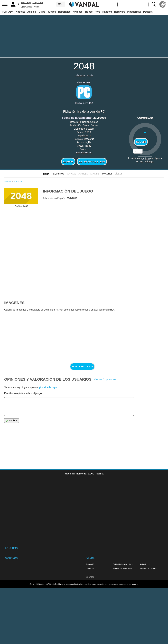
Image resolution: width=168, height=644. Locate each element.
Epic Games (26, 7)
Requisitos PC (84, 153)
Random (107, 12)
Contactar (90, 568)
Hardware (120, 12)
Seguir (141, 142)
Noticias (20, 12)
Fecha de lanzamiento (77, 118)
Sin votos (145, 159)
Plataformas (134, 12)
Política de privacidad (122, 568)
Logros (68, 162)
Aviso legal (145, 564)
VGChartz (90, 577)
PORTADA (8, 12)
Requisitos (58, 174)
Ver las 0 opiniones (105, 379)
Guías (42, 12)
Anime (36, 7)
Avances (78, 12)
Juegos (52, 12)
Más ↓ (61, 4)
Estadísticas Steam (92, 162)
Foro (97, 12)
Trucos (89, 12)
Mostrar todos (82, 366)
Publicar (12, 421)
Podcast (148, 12)
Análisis (32, 12)
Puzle (90, 75)
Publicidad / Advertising (123, 564)
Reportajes (64, 12)
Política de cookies (148, 568)
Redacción (90, 564)
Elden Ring (26, 3)
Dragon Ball (38, 3)
